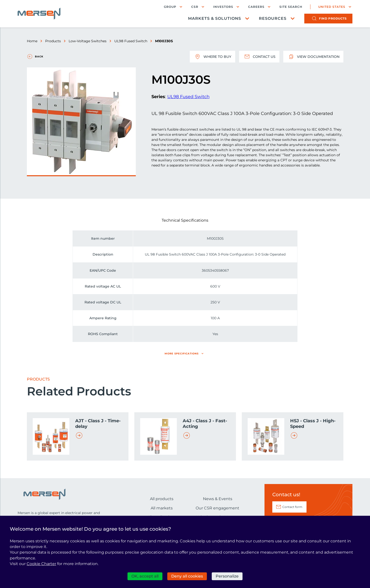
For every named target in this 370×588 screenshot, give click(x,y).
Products (53, 41)
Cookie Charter (41, 564)
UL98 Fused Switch (131, 41)
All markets (162, 508)
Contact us (259, 57)
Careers (256, 7)
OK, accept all (145, 576)
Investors (223, 7)
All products (162, 499)
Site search (291, 7)
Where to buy (212, 57)
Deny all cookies (187, 576)
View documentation (313, 57)
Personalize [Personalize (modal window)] (227, 576)
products (333, 18)
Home (32, 41)
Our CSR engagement (217, 508)
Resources (273, 18)
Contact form (292, 507)
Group (170, 7)
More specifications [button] (182, 354)
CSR (195, 7)
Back (39, 57)
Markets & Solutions (215, 18)
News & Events (218, 499)
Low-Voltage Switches (88, 41)
